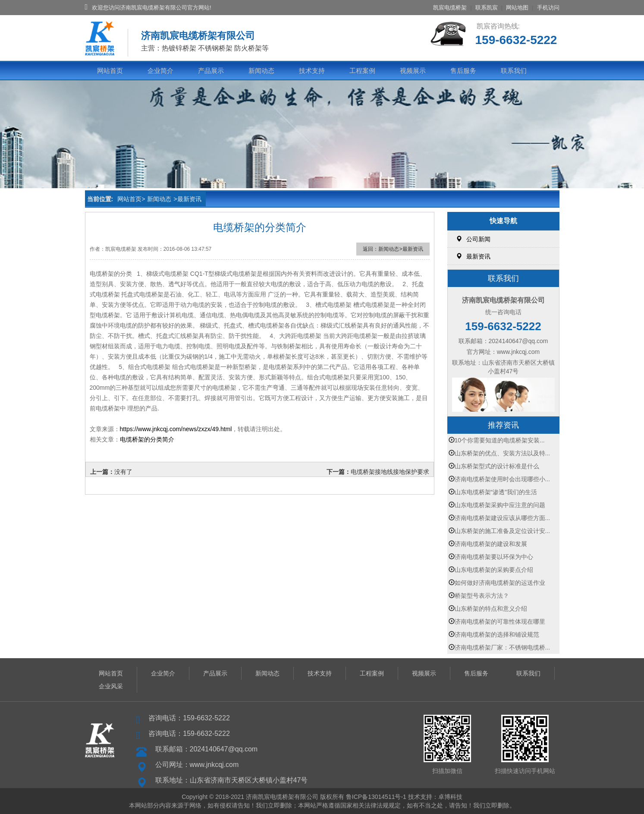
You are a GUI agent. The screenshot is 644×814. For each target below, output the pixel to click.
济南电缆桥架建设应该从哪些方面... (503, 518)
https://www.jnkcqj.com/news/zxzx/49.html (176, 429)
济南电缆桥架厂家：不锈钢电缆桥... (503, 647)
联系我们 (514, 71)
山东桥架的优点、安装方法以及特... (503, 453)
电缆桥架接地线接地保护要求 (390, 472)
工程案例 (362, 71)
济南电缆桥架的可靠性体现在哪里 (500, 622)
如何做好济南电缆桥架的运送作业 (500, 583)
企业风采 (111, 686)
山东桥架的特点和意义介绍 (491, 609)
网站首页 (110, 71)
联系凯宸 (487, 8)
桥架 (138, 439)
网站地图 (517, 8)
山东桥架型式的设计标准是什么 (497, 466)
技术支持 (312, 71)
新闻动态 (261, 71)
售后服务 (463, 71)
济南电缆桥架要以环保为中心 (494, 557)
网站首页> (131, 199)
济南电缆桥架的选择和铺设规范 (497, 634)
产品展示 (211, 71)
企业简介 (160, 71)
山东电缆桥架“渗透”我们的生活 (496, 492)
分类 (156, 439)
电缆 (126, 439)
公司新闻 (473, 239)
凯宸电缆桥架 (450, 8)
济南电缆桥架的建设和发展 (491, 544)
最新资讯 (189, 199)
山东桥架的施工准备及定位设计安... (503, 531)
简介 (168, 439)
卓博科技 (450, 797)
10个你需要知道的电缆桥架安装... (500, 440)
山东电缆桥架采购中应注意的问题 (500, 505)
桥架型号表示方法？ (482, 596)
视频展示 (413, 71)
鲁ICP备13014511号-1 (376, 797)
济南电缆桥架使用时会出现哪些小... (503, 479)
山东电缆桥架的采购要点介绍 (494, 570)
